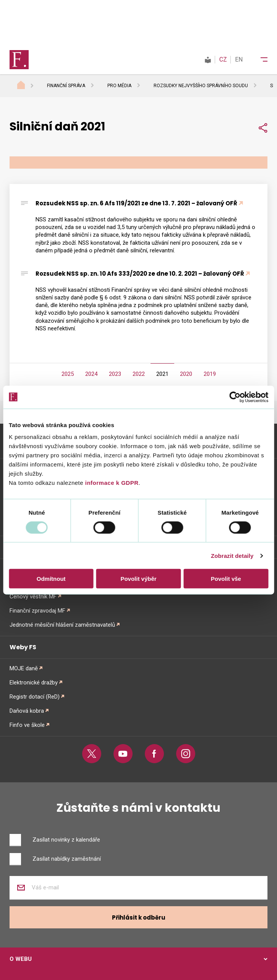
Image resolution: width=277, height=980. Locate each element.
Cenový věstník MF (33, 596)
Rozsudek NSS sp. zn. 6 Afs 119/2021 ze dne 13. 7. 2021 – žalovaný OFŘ (136, 203)
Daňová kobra (27, 711)
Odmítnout (51, 579)
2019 (210, 374)
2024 (91, 374)
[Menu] (259, 60)
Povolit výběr (138, 579)
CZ (223, 59)
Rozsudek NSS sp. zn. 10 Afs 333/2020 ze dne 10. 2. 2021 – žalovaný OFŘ (140, 274)
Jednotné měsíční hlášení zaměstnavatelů (62, 625)
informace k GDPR (111, 483)
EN (239, 59)
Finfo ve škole (27, 725)
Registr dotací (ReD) (35, 697)
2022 (139, 374)
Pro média (119, 86)
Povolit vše (226, 579)
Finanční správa (66, 86)
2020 (186, 374)
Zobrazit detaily (232, 555)
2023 (115, 374)
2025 (68, 374)
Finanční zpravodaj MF (37, 611)
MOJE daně (24, 668)
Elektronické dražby (34, 683)
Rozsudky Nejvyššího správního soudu (201, 86)
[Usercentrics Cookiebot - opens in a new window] (235, 397)
